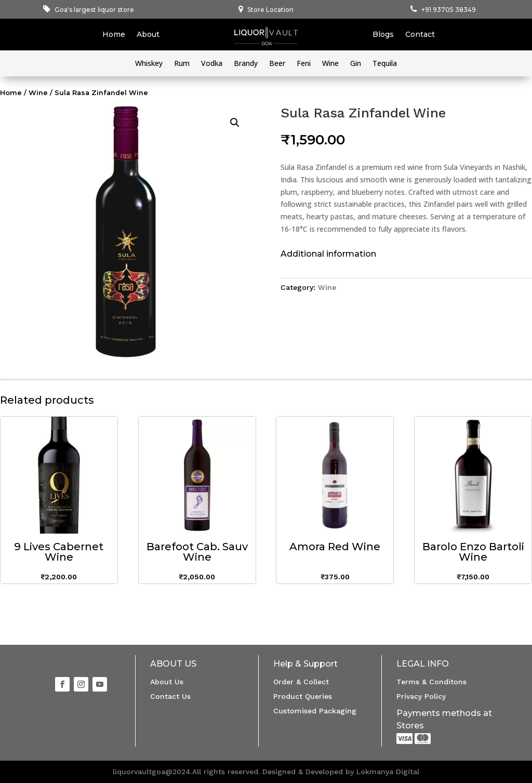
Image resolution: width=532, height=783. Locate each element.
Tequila (385, 64)
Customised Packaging (315, 711)
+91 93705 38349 (449, 10)
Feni (304, 64)
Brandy (246, 64)
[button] (235, 123)
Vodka (212, 64)
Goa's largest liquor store (94, 10)
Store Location (270, 10)
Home (114, 35)
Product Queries (303, 696)
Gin (356, 64)
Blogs (383, 35)
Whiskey (149, 64)
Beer (277, 64)
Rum (182, 64)
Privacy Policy (421, 696)
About (148, 35)
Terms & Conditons (431, 682)
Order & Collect (301, 682)
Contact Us (170, 696)
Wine (330, 64)
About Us (167, 682)
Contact (420, 35)
